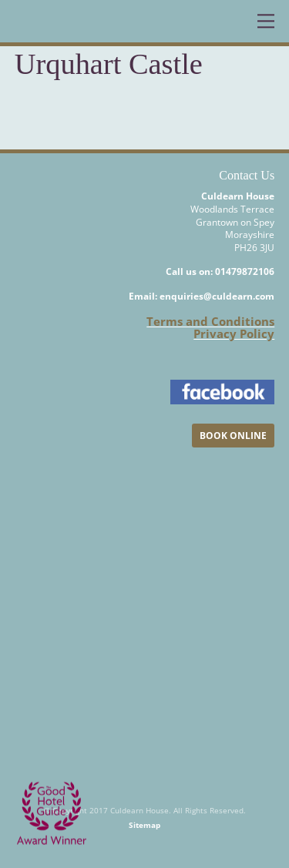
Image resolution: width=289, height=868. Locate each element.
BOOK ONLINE (233, 436)
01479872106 (245, 271)
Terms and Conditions (210, 321)
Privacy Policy (234, 333)
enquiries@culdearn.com (217, 296)
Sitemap (144, 825)
